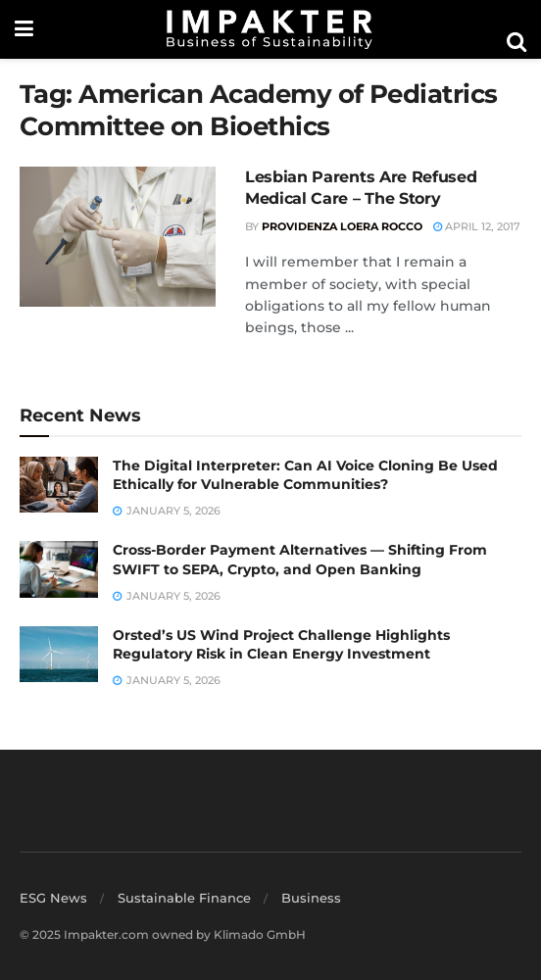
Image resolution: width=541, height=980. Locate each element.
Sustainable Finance (184, 898)
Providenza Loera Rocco (342, 226)
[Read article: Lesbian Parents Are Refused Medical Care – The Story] (118, 237)
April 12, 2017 (477, 226)
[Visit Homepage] (270, 29)
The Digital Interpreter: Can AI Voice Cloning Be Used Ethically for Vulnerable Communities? (305, 475)
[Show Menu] (24, 29)
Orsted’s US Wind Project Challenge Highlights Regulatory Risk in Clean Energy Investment (281, 645)
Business (311, 898)
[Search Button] (516, 42)
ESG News (53, 898)
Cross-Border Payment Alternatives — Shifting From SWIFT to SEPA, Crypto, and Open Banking (300, 560)
